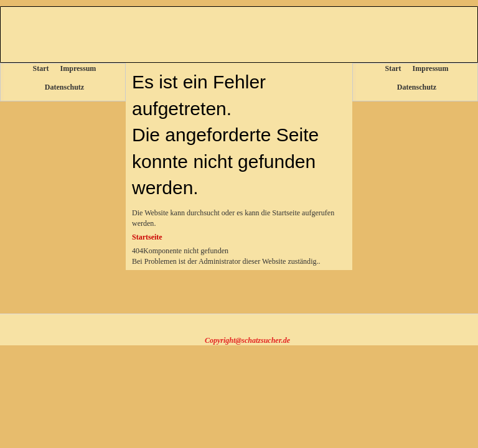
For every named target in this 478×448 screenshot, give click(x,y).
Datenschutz (64, 87)
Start (41, 68)
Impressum (78, 68)
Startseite (147, 237)
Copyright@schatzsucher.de (247, 340)
